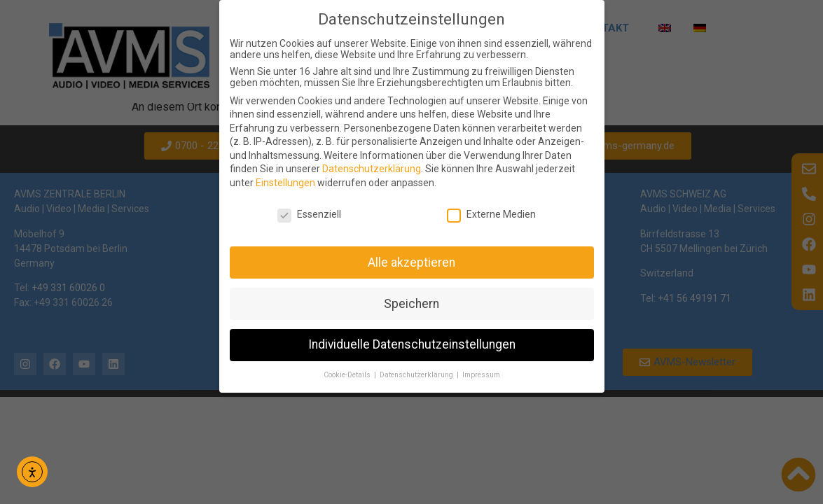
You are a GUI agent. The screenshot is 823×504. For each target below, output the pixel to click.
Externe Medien (491, 214)
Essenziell (309, 214)
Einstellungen (285, 183)
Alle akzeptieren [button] (411, 262)
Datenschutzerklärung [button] (417, 375)
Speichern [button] (411, 304)
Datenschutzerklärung (372, 169)
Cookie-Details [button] (348, 375)
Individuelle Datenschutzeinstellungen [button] (412, 344)
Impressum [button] (481, 375)
